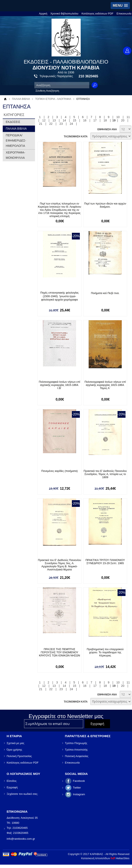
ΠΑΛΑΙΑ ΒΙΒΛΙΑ (21, 99)
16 (85, 120)
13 (54, 120)
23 (61, 124)
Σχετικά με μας (16, 743)
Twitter (77, 788)
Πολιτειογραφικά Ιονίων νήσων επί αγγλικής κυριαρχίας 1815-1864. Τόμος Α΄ (104, 385)
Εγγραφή (12, 787)
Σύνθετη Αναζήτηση (47, 91)
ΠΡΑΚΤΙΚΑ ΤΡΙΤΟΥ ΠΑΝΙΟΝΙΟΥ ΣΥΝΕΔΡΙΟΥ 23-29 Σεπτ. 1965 (104, 562)
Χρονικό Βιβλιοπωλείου (64, 14)
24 (71, 124)
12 (44, 120)
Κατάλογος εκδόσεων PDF (97, 14)
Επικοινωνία (124, 14)
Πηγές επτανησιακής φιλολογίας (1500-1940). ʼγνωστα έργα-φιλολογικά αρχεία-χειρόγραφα (59, 296)
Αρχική (43, 14)
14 (64, 120)
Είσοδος (12, 781)
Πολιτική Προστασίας (19, 756)
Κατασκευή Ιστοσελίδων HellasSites (105, 858)
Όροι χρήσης (14, 750)
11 (128, 117)
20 (123, 120)
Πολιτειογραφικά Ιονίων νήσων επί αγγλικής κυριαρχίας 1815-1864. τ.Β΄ (59, 385)
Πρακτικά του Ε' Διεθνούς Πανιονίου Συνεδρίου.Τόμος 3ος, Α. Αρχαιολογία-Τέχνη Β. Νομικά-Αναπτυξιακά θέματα (59, 565)
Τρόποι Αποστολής (76, 750)
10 (118, 117)
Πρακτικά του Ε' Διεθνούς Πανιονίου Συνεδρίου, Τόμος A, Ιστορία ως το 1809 (104, 474)
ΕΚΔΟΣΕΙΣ (13, 122)
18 (105, 120)
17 (95, 120)
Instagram (79, 794)
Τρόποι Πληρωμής (76, 743)
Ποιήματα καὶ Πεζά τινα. (104, 293)
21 (41, 124)
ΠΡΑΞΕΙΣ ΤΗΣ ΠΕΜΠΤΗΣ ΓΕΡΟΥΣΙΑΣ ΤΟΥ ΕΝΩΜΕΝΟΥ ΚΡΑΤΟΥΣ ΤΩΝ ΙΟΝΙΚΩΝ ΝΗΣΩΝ (59, 652)
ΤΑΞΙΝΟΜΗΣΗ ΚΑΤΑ (76, 137)
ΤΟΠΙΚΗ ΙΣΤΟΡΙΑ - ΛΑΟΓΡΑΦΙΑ (53, 99)
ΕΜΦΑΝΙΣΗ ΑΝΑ (107, 129)
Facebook (79, 781)
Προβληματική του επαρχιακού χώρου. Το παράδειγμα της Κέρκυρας (104, 652)
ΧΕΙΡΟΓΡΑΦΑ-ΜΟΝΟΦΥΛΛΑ (16, 155)
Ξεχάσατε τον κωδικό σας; (22, 794)
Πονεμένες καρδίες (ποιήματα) (59, 471)
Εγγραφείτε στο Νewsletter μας (66, 716)
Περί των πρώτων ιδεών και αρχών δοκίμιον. (104, 205)
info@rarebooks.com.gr (21, 839)
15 (75, 120)
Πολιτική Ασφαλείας (77, 756)
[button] (120, 6)
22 (51, 124)
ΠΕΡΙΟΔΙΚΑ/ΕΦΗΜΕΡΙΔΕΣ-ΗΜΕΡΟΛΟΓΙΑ (16, 141)
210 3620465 (88, 76)
